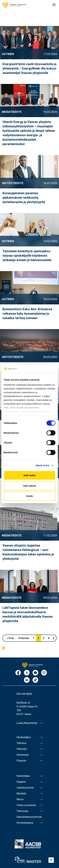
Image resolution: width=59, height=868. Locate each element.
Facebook (18, 673)
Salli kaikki (29, 475)
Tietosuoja (22, 811)
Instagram (44, 673)
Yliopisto (21, 761)
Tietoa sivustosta (26, 805)
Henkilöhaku (23, 776)
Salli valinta (29, 486)
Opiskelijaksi (24, 737)
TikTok (35, 680)
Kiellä (29, 496)
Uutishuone (23, 755)
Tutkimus (21, 743)
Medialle (21, 793)
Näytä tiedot (43, 465)
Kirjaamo (21, 782)
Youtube (35, 673)
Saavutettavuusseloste (29, 817)
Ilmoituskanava (25, 823)
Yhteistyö (22, 749)
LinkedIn (27, 680)
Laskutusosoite (25, 788)
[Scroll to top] (51, 860)
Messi (20, 799)
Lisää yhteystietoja (27, 723)
